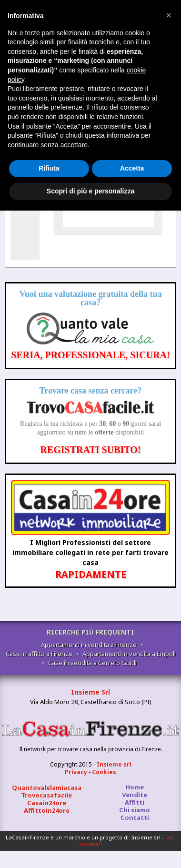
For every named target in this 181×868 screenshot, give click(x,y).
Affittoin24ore (47, 810)
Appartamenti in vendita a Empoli (129, 654)
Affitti (135, 802)
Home (135, 787)
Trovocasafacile (46, 795)
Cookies (104, 772)
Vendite (135, 795)
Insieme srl (114, 764)
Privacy (76, 772)
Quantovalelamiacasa (47, 787)
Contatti (135, 818)
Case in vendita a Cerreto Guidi (92, 663)
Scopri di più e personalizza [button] (90, 191)
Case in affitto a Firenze (39, 654)
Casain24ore (47, 803)
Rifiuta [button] (49, 168)
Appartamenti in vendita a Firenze (89, 645)
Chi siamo (135, 810)
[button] (169, 15)
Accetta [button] (132, 168)
